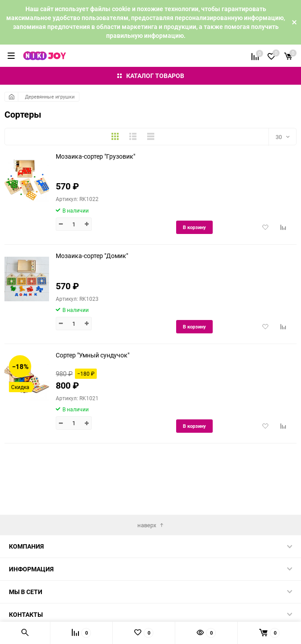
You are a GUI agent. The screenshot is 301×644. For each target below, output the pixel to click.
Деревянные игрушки (50, 96)
